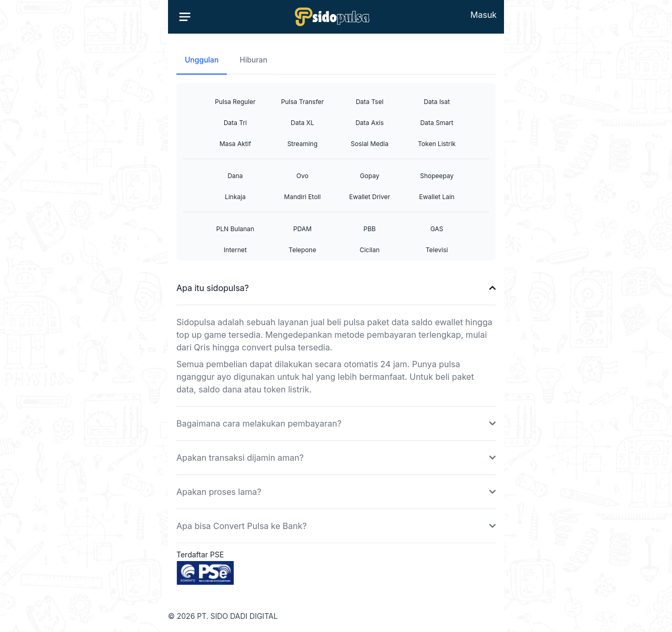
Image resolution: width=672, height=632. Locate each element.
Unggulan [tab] (202, 60)
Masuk (484, 15)
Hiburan (253, 60)
